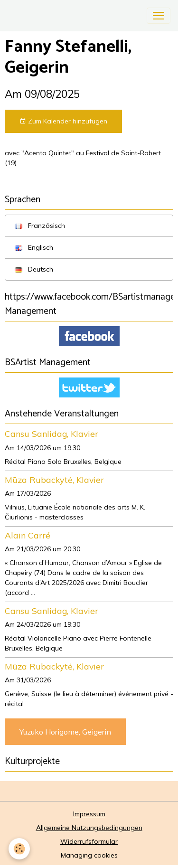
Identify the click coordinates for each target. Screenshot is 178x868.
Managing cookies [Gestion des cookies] (89, 855)
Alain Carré (28, 535)
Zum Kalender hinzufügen (63, 121)
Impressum (89, 814)
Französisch (40, 226)
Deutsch (34, 269)
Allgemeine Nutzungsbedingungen (89, 828)
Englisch (34, 247)
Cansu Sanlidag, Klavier (52, 434)
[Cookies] (19, 849)
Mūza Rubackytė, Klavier (54, 480)
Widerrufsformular (89, 841)
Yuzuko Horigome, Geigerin (65, 732)
